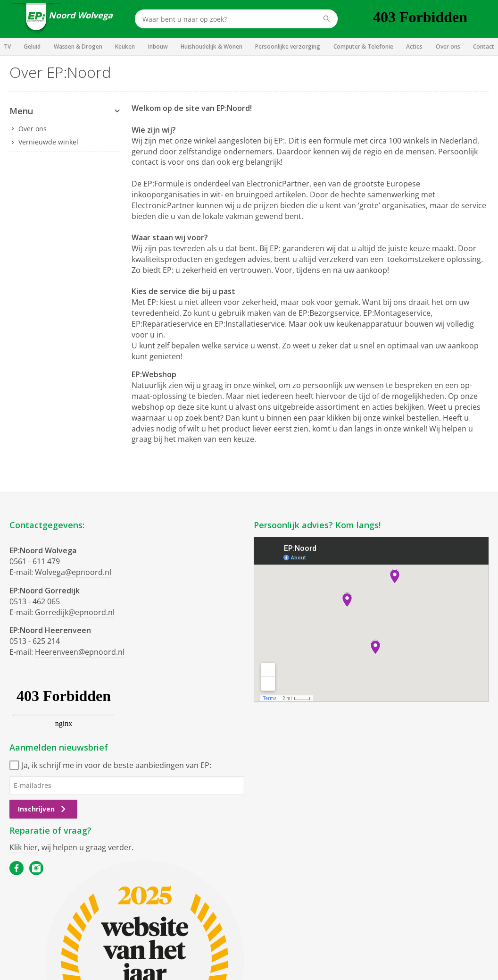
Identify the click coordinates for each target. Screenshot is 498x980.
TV (7, 46)
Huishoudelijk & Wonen (212, 46)
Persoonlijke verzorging (288, 46)
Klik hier (24, 847)
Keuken (125, 46)
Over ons (448, 46)
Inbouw (158, 46)
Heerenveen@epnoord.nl (80, 652)
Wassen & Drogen (78, 46)
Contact (484, 46)
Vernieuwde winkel (48, 142)
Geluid (32, 46)
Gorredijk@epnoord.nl (75, 612)
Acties (414, 46)
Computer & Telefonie (363, 46)
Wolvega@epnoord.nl (73, 572)
